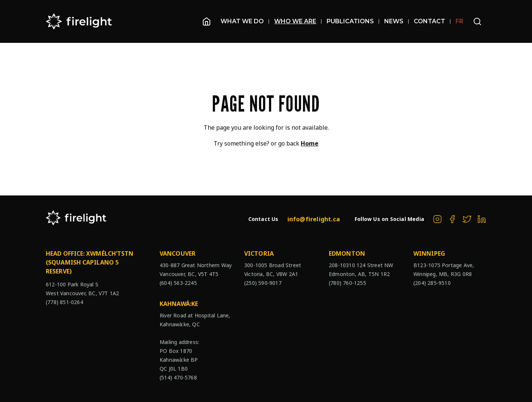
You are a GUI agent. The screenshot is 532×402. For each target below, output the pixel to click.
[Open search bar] (477, 21)
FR (459, 21)
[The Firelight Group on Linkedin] (482, 219)
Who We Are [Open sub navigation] (298, 21)
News (396, 21)
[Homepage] (207, 21)
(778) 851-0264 (64, 302)
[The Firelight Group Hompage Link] (79, 21)
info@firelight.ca (314, 219)
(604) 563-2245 (178, 283)
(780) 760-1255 (347, 283)
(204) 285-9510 (432, 283)
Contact (432, 21)
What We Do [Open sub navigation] (245, 21)
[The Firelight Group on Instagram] (437, 219)
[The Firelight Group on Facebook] (452, 219)
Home (310, 143)
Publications (353, 21)
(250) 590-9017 (263, 283)
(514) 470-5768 (178, 377)
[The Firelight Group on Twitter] (467, 219)
